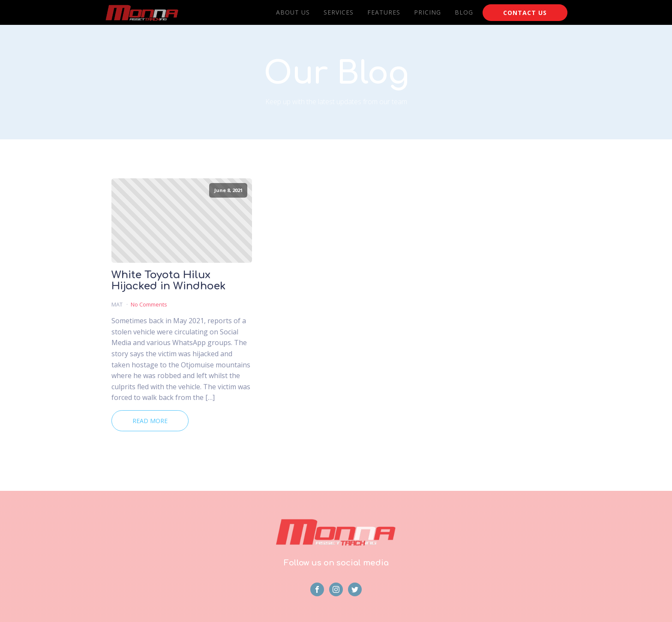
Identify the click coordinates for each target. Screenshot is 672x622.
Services (339, 12)
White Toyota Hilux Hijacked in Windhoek (169, 281)
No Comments (149, 304)
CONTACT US (525, 13)
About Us (293, 12)
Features (384, 12)
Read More (150, 421)
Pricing (427, 12)
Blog (464, 12)
